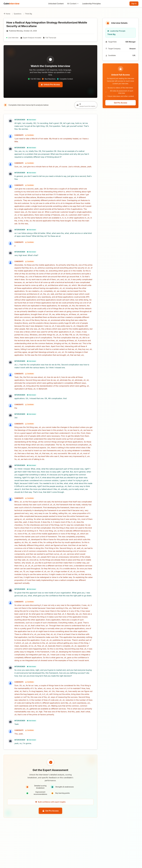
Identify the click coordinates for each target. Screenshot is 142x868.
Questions (18, 14)
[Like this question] (86, 105)
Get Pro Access (50, 811)
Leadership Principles (92, 4)
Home (7, 14)
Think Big (29, 14)
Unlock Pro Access (50, 85)
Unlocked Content (56, 4)
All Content (73, 4)
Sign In (134, 4)
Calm (12, 4)
